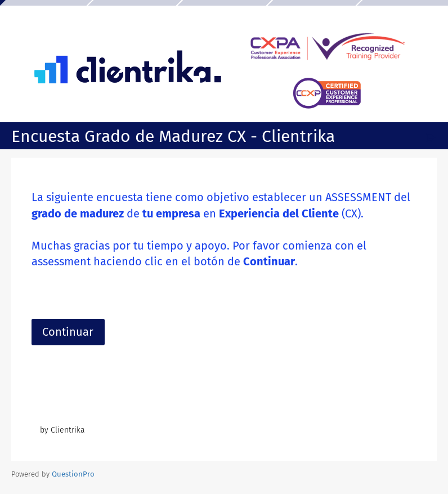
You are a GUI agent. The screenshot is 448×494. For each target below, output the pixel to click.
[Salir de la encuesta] (431, 137)
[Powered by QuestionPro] (73, 474)
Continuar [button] (68, 332)
